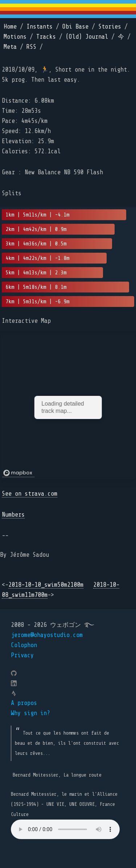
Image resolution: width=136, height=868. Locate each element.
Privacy (22, 655)
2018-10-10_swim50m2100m (46, 585)
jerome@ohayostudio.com (47, 635)
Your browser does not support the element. (65, 829)
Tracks (46, 37)
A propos (24, 703)
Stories (110, 27)
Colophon (24, 645)
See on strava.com (30, 494)
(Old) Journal (87, 37)
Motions (15, 37)
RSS (31, 47)
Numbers (13, 515)
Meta (10, 47)
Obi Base (75, 27)
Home (10, 27)
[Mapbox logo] (18, 473)
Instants (40, 27)
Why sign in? (30, 713)
